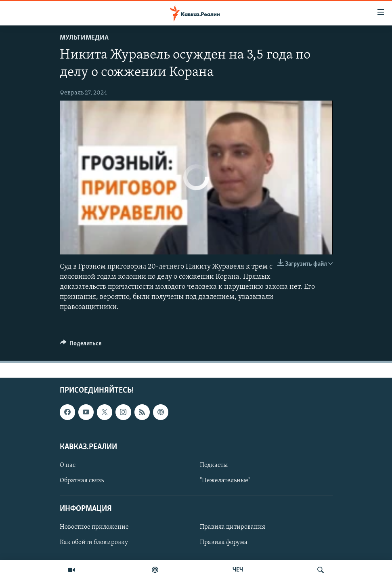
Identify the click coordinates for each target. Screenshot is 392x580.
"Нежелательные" (225, 481)
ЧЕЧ (238, 570)
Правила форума (224, 542)
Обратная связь (82, 481)
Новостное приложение (94, 527)
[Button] (81, 345)
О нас (68, 465)
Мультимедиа (84, 38)
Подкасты (214, 465)
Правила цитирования (233, 527)
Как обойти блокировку (94, 542)
